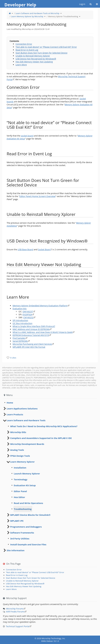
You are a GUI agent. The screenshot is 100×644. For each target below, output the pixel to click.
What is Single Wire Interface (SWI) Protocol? (34, 326)
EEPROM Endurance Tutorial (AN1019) (31, 335)
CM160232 (28, 317)
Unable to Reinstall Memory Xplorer (33, 56)
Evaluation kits (20, 309)
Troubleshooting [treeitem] (23, 509)
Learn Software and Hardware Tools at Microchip (37, 13)
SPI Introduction (20, 320)
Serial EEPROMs (20, 341)
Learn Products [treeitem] (15, 414)
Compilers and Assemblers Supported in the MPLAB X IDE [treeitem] (41, 438)
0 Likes (13, 358)
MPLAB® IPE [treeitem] (17, 521)
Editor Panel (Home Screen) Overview (37, 196)
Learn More (21, 65)
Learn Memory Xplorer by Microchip (27, 16)
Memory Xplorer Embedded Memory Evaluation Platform (40, 306)
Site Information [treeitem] (16, 550)
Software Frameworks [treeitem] (22, 533)
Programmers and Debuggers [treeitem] (26, 527)
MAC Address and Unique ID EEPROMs (31, 329)
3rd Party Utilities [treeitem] (20, 539)
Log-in (82, 4)
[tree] (50, 403)
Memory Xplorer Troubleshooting (63, 16)
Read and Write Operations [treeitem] (28, 503)
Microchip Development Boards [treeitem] (27, 444)
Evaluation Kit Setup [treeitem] (25, 485)
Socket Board (44, 249)
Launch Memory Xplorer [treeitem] (27, 474)
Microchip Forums (15, 609)
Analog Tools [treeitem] (17, 450)
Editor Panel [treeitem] (20, 491)
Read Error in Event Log (27, 50)
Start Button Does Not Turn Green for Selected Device (41, 53)
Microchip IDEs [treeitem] (18, 432)
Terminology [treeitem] (21, 479)
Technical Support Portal (18, 626)
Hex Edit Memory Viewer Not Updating (34, 62)
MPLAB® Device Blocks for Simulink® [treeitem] (30, 515)
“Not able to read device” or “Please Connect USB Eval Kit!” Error (46, 47)
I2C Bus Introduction (22, 323)
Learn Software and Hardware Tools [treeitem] (26, 420)
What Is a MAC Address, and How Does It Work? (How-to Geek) (43, 332)
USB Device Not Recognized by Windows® (36, 59)
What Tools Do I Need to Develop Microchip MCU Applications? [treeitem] (44, 426)
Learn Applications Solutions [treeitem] (22, 409)
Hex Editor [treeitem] (19, 497)
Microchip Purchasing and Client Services (32, 344)
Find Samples (19, 338)
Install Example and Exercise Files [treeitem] (28, 544)
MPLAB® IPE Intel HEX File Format (29, 347)
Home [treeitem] (10, 403)
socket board (27, 136)
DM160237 (28, 312)
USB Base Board (25, 249)
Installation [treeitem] (20, 468)
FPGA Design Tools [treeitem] (20, 456)
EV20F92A (27, 314)
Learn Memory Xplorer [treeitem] (22, 462)
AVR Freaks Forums (15, 612)
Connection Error (24, 44)
